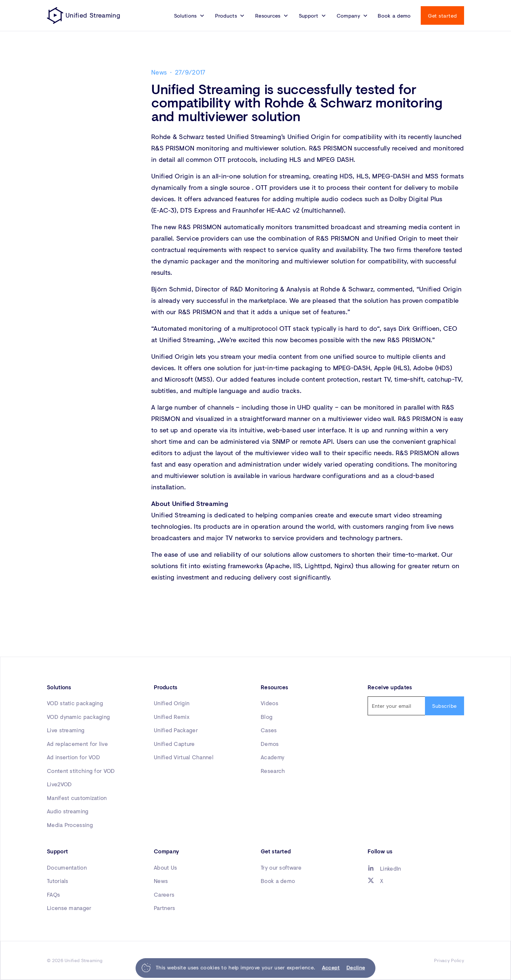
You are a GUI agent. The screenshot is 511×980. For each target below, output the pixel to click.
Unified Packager (176, 730)
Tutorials (58, 881)
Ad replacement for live (77, 744)
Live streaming (66, 730)
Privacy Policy (449, 960)
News (161, 881)
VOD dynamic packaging (78, 717)
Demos (270, 744)
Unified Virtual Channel (184, 757)
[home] (84, 15)
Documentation (67, 868)
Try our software (281, 868)
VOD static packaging (75, 703)
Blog (267, 717)
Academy (272, 757)
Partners (164, 908)
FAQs (53, 895)
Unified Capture (174, 744)
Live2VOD (59, 784)
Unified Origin (172, 703)
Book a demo (394, 15)
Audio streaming (68, 811)
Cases (269, 730)
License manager (69, 908)
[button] (189, 16)
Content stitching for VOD (81, 771)
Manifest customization (77, 798)
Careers (164, 895)
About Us (165, 868)
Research (273, 771)
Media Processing (70, 825)
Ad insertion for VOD (73, 757)
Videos (270, 703)
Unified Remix (172, 717)
